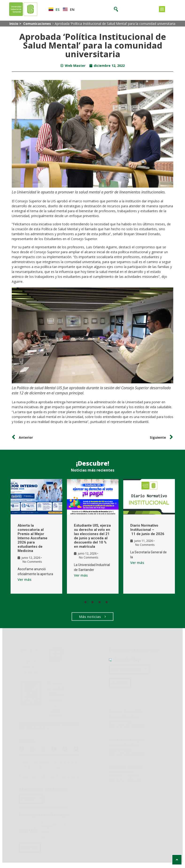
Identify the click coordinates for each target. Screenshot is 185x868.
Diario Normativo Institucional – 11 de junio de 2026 (143, 530)
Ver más (22, 579)
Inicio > (16, 24)
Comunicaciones (37, 24)
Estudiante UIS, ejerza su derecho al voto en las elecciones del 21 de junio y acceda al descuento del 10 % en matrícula (88, 538)
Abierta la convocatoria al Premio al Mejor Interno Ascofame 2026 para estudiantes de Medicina (30, 538)
